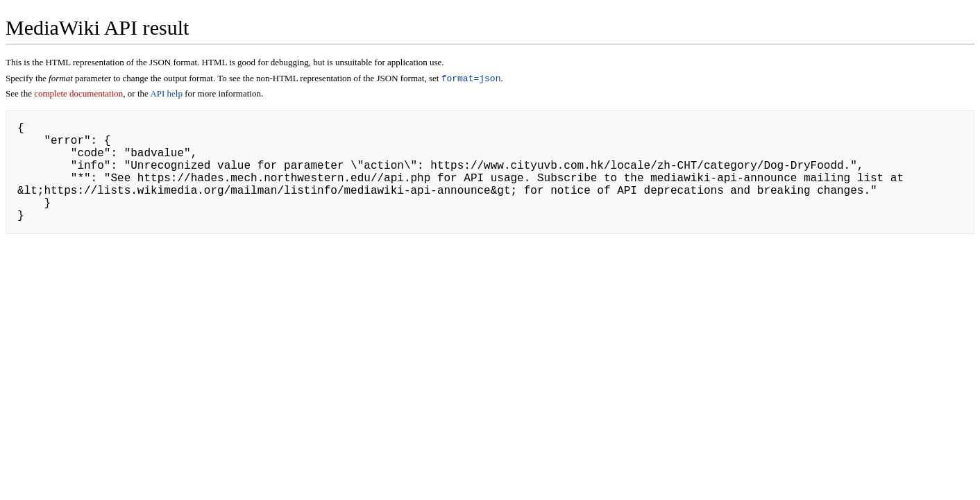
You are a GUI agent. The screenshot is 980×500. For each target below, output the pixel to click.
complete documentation (78, 95)
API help (166, 95)
